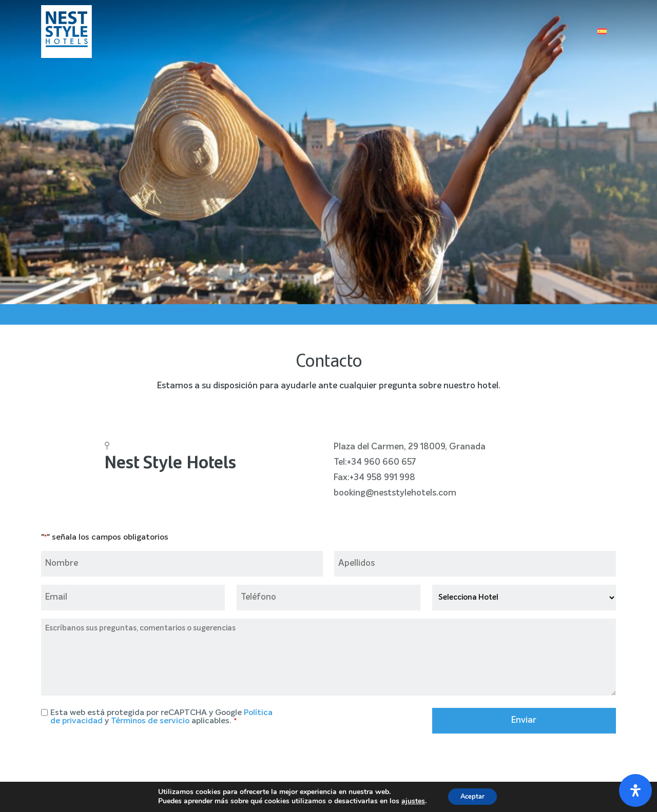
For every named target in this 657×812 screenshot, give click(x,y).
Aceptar (473, 796)
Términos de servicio (150, 721)
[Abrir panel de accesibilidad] (635, 790)
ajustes (409, 801)
